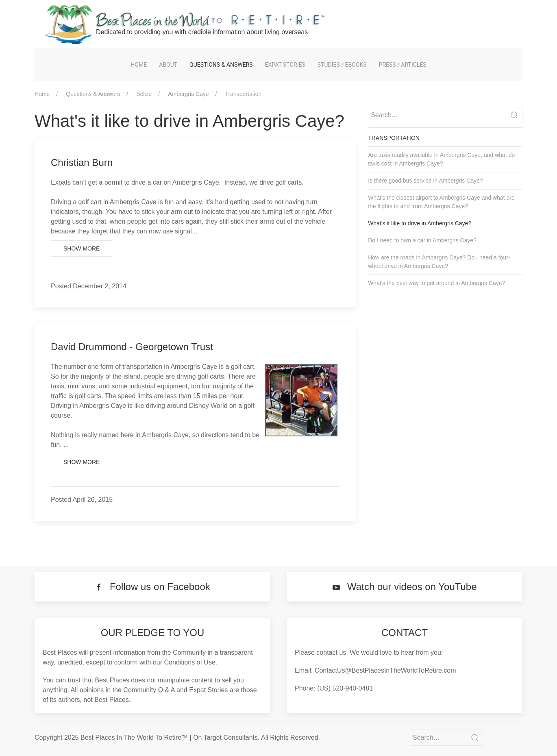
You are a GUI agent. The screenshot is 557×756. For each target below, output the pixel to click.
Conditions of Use (190, 662)
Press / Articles (403, 65)
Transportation (244, 94)
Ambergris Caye (188, 94)
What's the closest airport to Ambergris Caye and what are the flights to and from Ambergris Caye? (441, 202)
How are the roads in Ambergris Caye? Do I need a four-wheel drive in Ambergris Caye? (439, 262)
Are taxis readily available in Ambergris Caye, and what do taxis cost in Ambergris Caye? (441, 159)
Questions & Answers (221, 65)
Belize (144, 94)
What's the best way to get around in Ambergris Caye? (436, 283)
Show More (82, 248)
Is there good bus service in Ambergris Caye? (425, 181)
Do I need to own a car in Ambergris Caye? (422, 240)
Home (139, 65)
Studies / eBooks (342, 65)
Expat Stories (285, 65)
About (168, 65)
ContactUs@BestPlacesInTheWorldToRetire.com (385, 670)
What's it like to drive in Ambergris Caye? (420, 223)
